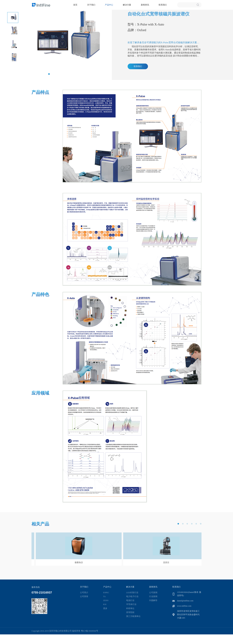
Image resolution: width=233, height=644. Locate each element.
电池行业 (130, 600)
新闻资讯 (145, 5)
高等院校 (130, 612)
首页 (75, 5)
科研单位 (130, 608)
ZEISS (106, 600)
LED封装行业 (132, 593)
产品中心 (109, 5)
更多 (105, 608)
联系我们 (163, 5)
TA (104, 596)
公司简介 (84, 593)
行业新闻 (153, 596)
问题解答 (153, 600)
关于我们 (91, 5)
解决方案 (127, 5)
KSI (105, 604)
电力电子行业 (132, 596)
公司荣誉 (84, 596)
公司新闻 (153, 593)
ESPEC (106, 593)
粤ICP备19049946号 (90, 631)
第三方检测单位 (133, 616)
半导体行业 (131, 604)
